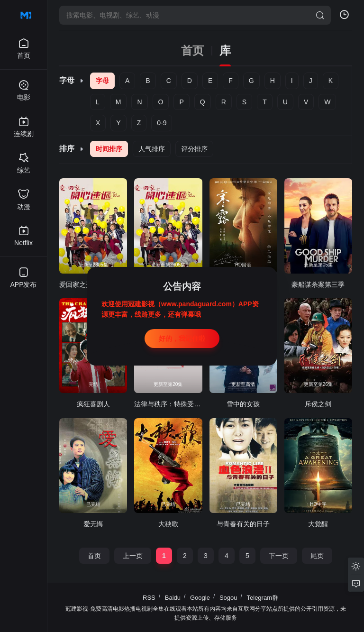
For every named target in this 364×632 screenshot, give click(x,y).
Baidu (173, 598)
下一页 (279, 556)
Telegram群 (263, 598)
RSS (149, 598)
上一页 (133, 556)
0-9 (162, 123)
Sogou (228, 598)
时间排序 (109, 149)
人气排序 (152, 149)
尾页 (317, 556)
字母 (102, 81)
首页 (192, 51)
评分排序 (194, 149)
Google (200, 598)
